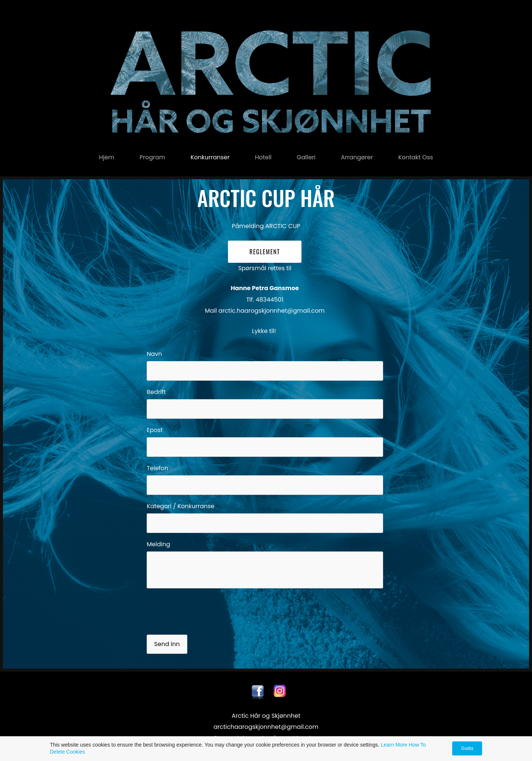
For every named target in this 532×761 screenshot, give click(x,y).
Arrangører (357, 157)
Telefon (157, 468)
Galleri (306, 157)
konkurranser (210, 157)
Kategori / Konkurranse (180, 506)
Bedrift (156, 392)
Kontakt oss (416, 157)
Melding (158, 544)
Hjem (107, 157)
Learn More (394, 745)
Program (153, 157)
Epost (155, 430)
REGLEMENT (265, 252)
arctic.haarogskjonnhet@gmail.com (271, 311)
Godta (467, 748)
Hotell (263, 157)
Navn (154, 354)
